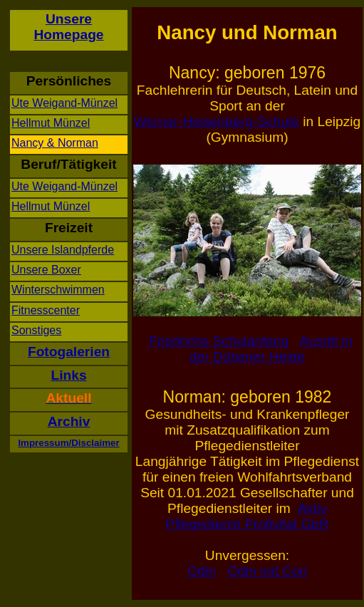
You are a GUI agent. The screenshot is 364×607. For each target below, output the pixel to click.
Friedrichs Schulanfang (219, 341)
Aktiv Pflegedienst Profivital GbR (247, 516)
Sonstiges (36, 330)
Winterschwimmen (58, 290)
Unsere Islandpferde (63, 250)
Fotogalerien (69, 352)
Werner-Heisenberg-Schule (217, 121)
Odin (202, 571)
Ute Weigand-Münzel (64, 103)
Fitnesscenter (46, 310)
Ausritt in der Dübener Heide (271, 349)
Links (68, 375)
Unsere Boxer (46, 270)
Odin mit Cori (267, 571)
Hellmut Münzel (51, 123)
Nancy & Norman (55, 143)
